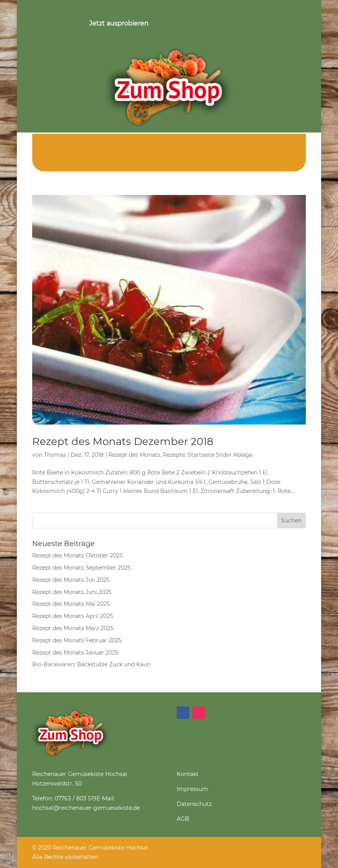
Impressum (192, 789)
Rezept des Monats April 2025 (73, 616)
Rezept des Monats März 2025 (73, 628)
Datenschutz (194, 804)
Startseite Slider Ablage (220, 455)
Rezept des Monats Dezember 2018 (123, 441)
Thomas (55, 455)
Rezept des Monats (134, 455)
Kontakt (188, 774)
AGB (183, 819)
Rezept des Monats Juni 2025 (72, 592)
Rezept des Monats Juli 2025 (71, 580)
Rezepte (174, 455)
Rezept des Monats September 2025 (81, 568)
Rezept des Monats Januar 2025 (75, 653)
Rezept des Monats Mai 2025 (71, 604)
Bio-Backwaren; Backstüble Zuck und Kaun (91, 664)
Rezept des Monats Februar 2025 (77, 640)
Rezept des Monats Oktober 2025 (78, 555)
